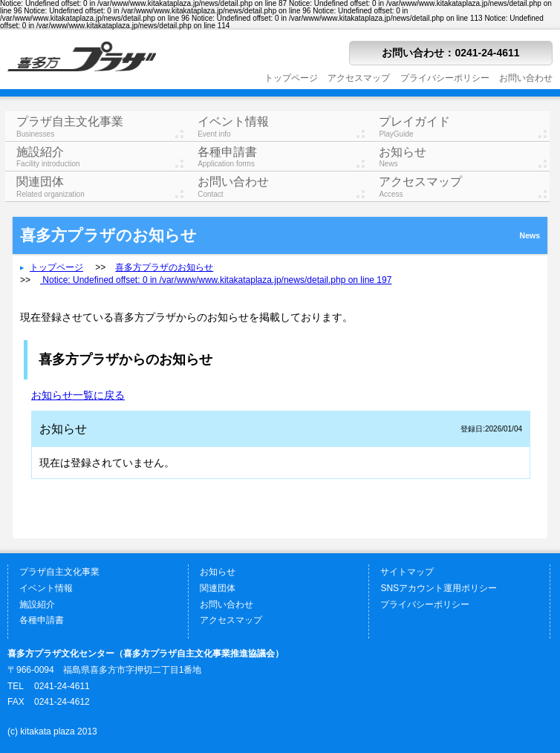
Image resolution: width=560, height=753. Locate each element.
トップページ (291, 78)
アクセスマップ (359, 78)
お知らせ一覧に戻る (78, 395)
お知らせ (464, 157)
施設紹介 (101, 157)
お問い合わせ (526, 78)
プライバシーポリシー (445, 78)
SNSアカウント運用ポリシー (439, 588)
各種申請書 (283, 157)
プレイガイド (464, 127)
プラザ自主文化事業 (101, 127)
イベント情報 (283, 127)
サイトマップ (407, 572)
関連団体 (101, 187)
